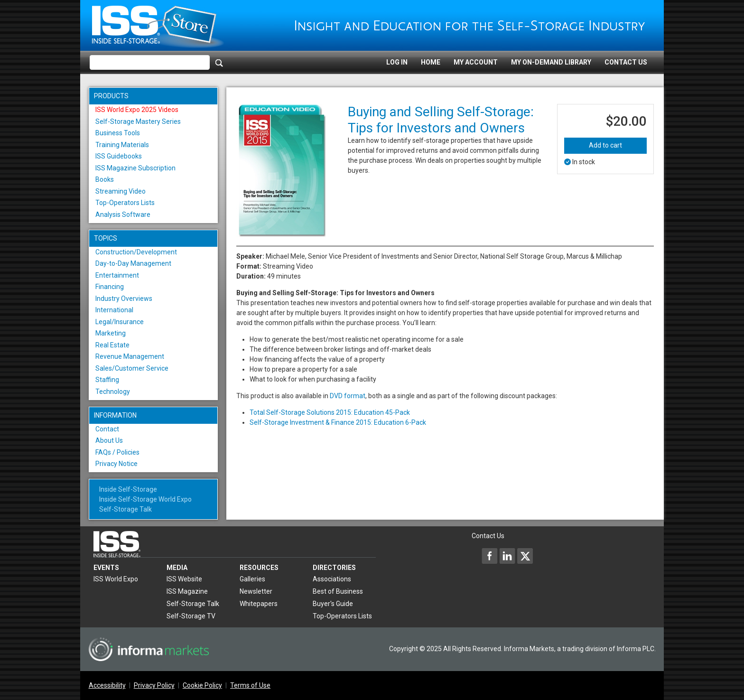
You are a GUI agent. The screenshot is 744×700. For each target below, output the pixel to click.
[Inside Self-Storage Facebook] (490, 556)
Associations (332, 579)
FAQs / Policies (117, 452)
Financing (110, 287)
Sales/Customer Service (132, 368)
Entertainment (117, 275)
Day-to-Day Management (133, 263)
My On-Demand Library (551, 62)
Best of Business (338, 591)
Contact (107, 429)
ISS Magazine (187, 591)
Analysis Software (123, 215)
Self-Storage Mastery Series (138, 121)
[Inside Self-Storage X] (525, 556)
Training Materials (122, 145)
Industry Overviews (124, 299)
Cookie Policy (202, 685)
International (114, 310)
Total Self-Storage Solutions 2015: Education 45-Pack (330, 412)
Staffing (107, 380)
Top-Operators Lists (125, 203)
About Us (109, 440)
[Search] (219, 63)
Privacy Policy (154, 685)
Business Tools (118, 133)
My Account (476, 62)
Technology (113, 392)
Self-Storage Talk (126, 509)
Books (105, 179)
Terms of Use (250, 685)
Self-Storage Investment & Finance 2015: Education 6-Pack (338, 422)
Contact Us (626, 62)
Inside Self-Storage (128, 489)
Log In (397, 62)
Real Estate (112, 345)
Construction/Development (136, 252)
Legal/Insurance (120, 322)
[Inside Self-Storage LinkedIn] (507, 556)
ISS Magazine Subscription (135, 168)
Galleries (252, 579)
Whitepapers (259, 604)
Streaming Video (121, 191)
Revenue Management (130, 356)
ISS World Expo (116, 579)
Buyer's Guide (333, 604)
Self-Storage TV (191, 616)
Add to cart (605, 145)
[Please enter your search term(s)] (150, 63)
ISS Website (184, 579)
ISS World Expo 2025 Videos (137, 110)
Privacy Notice (116, 464)
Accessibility (107, 685)
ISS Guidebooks (119, 156)
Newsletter (256, 591)
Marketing (111, 333)
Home (431, 62)
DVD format (348, 396)
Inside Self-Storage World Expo (145, 499)
